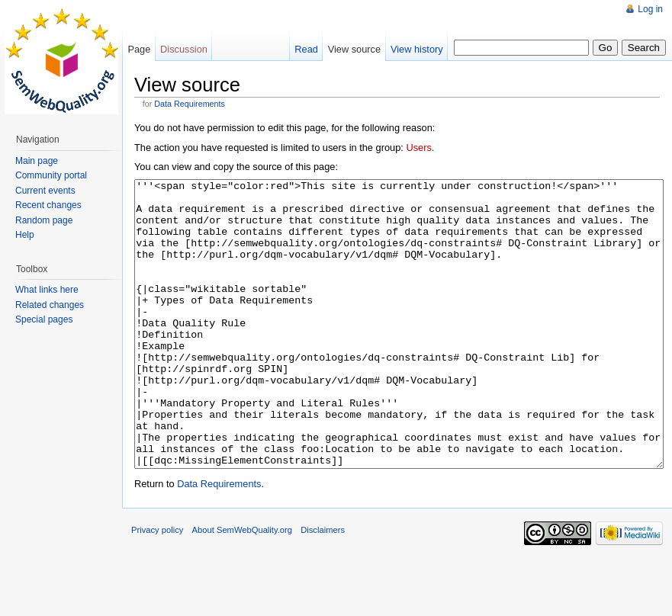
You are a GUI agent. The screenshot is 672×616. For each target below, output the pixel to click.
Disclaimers (323, 587)
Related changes (50, 305)
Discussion (184, 49)
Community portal (51, 175)
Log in (650, 9)
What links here (47, 290)
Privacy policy (157, 587)
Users (418, 148)
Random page (44, 220)
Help (25, 235)
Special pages (44, 319)
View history (417, 49)
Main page (37, 161)
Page (139, 49)
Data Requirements (190, 104)
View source (354, 49)
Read (306, 49)
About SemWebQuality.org (242, 587)
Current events (45, 191)
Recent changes (48, 205)
